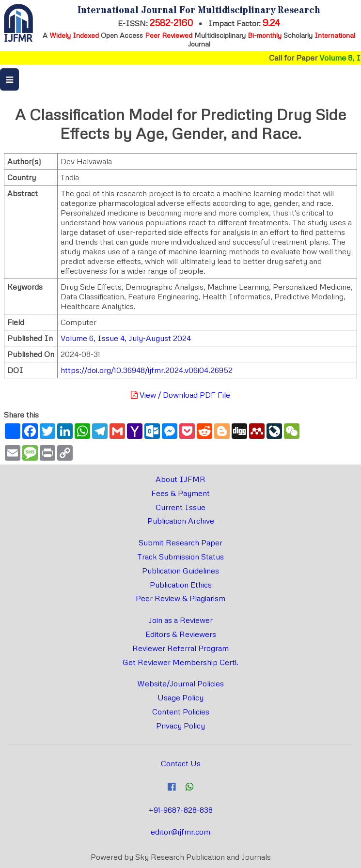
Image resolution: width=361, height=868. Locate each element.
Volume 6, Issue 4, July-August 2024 (126, 338)
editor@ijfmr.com (180, 832)
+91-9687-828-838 (181, 810)
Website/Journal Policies (180, 683)
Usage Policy (180, 697)
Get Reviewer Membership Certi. (180, 662)
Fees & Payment (180, 493)
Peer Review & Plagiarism (180, 598)
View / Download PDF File (180, 395)
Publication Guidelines (180, 571)
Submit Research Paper (180, 542)
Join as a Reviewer (180, 620)
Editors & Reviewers (181, 634)
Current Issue (180, 507)
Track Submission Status (180, 557)
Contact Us (181, 763)
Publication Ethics (181, 585)
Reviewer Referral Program (180, 648)
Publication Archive (181, 521)
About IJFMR (180, 479)
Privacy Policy (180, 726)
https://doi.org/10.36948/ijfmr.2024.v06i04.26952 (147, 370)
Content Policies (181, 712)
